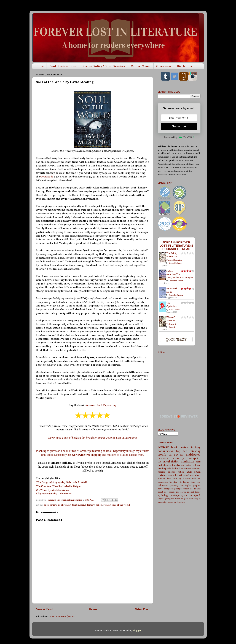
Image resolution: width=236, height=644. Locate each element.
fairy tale (195, 482)
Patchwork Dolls (172, 290)
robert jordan (168, 502)
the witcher (177, 499)
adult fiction (194, 472)
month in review (171, 455)
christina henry (166, 475)
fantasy (91, 505)
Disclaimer (185, 66)
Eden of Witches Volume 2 (171, 321)
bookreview (64, 505)
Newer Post (44, 609)
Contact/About (141, 66)
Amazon (91, 405)
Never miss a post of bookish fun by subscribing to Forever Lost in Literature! (93, 438)
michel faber (194, 492)
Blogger (137, 631)
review (107, 505)
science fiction (176, 472)
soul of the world (121, 505)
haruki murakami (184, 475)
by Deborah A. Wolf (61, 483)
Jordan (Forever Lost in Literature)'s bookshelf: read (176, 246)
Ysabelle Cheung (176, 295)
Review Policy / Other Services (104, 66)
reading (162, 472)
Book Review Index (63, 66)
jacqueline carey (178, 492)
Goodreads (47, 177)
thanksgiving (164, 499)
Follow (161, 353)
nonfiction (187, 462)
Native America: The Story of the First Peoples (180, 274)
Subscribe (179, 126)
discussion (172, 479)
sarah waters (179, 502)
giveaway (174, 485)
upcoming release (191, 465)
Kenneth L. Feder (176, 281)
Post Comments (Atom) (62, 617)
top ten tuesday (188, 451)
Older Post (142, 609)
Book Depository (107, 405)
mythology (163, 495)
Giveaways (164, 66)
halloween (163, 485)
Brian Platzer (174, 309)
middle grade (164, 469)
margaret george (173, 489)
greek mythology (191, 499)
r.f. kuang (184, 482)
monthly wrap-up (187, 458)
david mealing (79, 505)
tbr (173, 469)
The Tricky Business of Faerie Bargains (174, 257)
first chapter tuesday (169, 465)
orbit (198, 462)
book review (50, 505)
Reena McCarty (175, 263)
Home (40, 66)
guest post (163, 492)
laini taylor (186, 485)
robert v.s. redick (191, 489)
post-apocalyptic (179, 495)
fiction (99, 505)
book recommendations (188, 469)
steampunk (195, 495)
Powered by (179, 137)
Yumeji (172, 327)
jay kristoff (185, 479)
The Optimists (171, 305)
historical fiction (169, 462)
